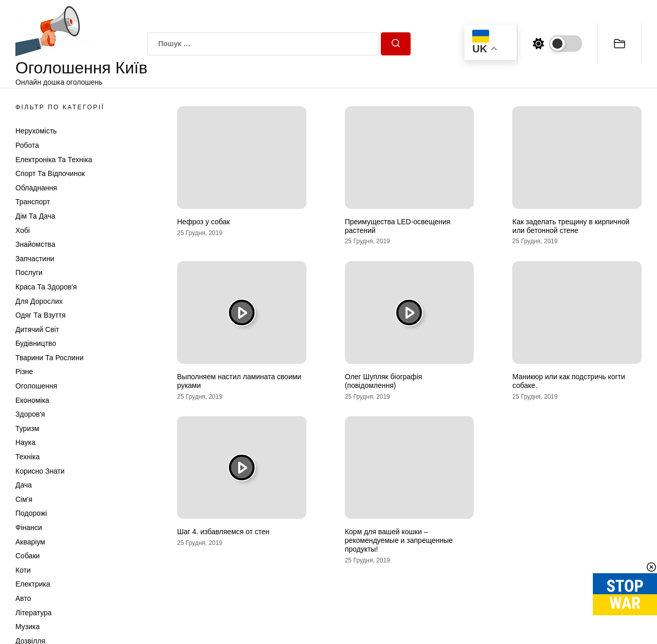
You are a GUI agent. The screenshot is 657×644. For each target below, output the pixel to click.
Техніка (27, 457)
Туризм (27, 428)
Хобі (23, 230)
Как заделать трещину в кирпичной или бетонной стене (571, 226)
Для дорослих (39, 301)
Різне (24, 372)
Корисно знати (40, 471)
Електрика (33, 584)
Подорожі (31, 513)
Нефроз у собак (204, 222)
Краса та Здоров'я (46, 287)
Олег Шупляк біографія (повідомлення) (384, 381)
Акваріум (30, 542)
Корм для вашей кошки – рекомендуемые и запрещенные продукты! (399, 540)
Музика (27, 627)
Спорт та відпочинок (50, 173)
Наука (25, 442)
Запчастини (35, 259)
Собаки (27, 556)
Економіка (32, 400)
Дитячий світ (37, 329)
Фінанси (29, 528)
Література (34, 613)
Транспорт (33, 202)
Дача (24, 485)
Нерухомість (36, 131)
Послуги (29, 272)
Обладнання (36, 188)
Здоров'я (30, 414)
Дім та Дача (35, 216)
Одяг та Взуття (41, 315)
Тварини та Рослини (50, 358)
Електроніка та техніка (54, 160)
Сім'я (24, 499)
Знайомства (35, 244)
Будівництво (36, 343)
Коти (23, 570)
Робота (27, 145)
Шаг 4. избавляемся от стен (223, 532)
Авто (23, 598)
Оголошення (36, 386)
